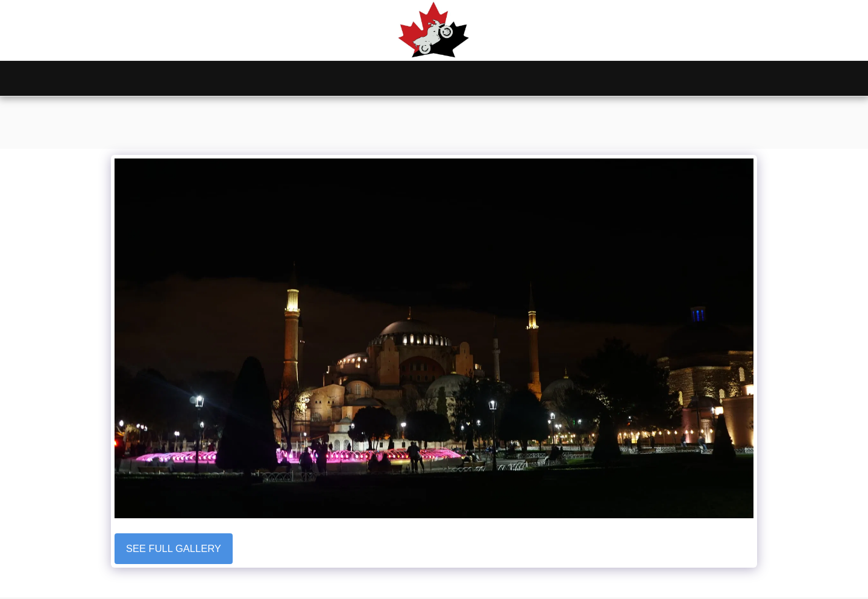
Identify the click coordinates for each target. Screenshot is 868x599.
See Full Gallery (174, 548)
